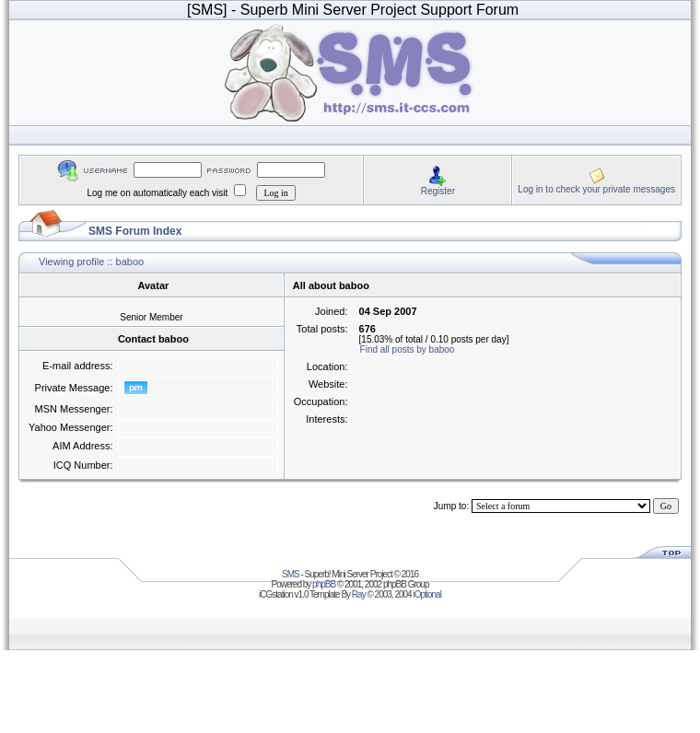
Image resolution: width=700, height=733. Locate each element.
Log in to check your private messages (596, 189)
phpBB (324, 584)
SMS (291, 574)
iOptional (426, 594)
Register (438, 191)
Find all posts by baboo (408, 349)
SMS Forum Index (135, 231)
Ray (359, 594)
